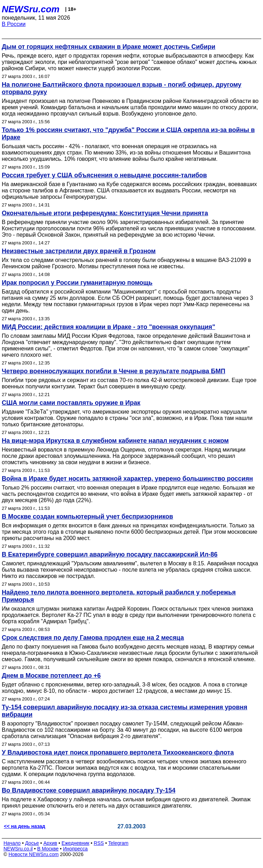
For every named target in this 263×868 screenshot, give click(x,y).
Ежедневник (76, 843)
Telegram (119, 843)
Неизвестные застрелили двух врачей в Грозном (79, 251)
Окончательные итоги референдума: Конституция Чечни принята (105, 213)
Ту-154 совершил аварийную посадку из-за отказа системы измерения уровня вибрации (124, 711)
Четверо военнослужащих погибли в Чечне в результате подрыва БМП (113, 371)
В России (14, 24)
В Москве (48, 849)
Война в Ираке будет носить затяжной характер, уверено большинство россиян (127, 479)
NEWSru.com (31, 9)
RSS (99, 843)
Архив (50, 843)
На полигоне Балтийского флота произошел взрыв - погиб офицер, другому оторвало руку (122, 88)
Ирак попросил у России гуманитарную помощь (77, 283)
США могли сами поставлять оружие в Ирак (71, 403)
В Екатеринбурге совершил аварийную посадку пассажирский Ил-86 (110, 554)
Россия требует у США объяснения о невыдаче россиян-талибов (104, 175)
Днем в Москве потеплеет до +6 (51, 676)
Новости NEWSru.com (33, 854)
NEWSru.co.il (18, 849)
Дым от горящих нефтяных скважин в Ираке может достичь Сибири (109, 47)
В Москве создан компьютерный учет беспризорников (87, 517)
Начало (12, 843)
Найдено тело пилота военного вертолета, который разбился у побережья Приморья (119, 596)
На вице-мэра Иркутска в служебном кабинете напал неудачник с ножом (115, 441)
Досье (32, 843)
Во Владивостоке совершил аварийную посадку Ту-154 (89, 790)
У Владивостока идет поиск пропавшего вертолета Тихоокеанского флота (118, 752)
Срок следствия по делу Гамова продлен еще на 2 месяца (93, 638)
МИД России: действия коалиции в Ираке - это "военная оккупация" (109, 327)
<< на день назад (25, 826)
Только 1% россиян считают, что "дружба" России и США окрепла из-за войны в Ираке (128, 134)
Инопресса (76, 849)
